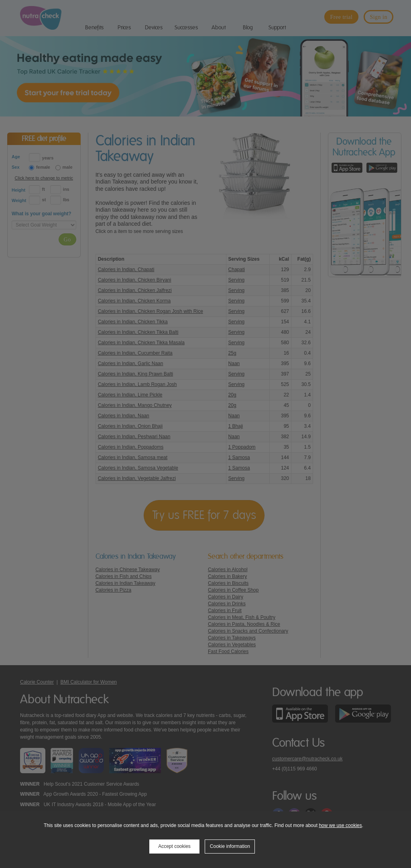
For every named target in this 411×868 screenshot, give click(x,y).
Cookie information (230, 846)
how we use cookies (340, 825)
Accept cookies (174, 846)
